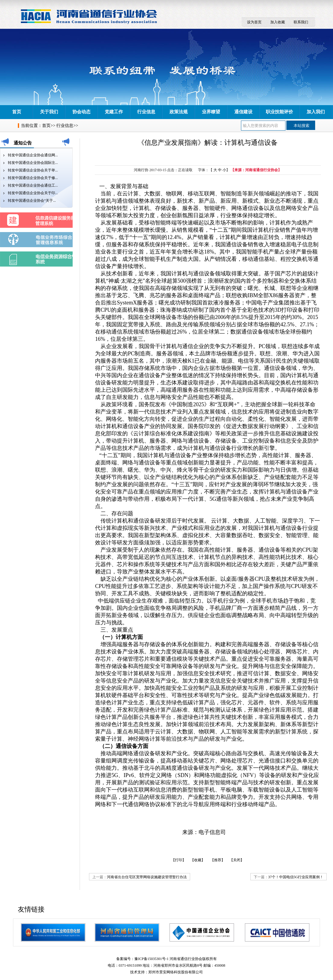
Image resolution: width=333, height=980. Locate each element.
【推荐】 (218, 860)
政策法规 (179, 112)
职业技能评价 (279, 112)
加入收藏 (278, 22)
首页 (17, 112)
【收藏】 (198, 860)
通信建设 (243, 112)
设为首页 (254, 22)
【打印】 (179, 860)
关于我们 (49, 112)
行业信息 (146, 112)
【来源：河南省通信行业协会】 (256, 170)
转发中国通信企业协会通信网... (33, 155)
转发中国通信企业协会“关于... (32, 201)
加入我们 (316, 112)
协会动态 (81, 112)
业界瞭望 (211, 112)
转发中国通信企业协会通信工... (33, 185)
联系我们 (301, 22)
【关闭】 (237, 860)
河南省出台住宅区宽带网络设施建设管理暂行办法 (147, 877)
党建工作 (114, 112)
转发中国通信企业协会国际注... (33, 163)
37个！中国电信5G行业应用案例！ (296, 877)
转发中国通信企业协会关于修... (33, 178)
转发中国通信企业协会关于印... (33, 193)
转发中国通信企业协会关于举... (33, 170)
